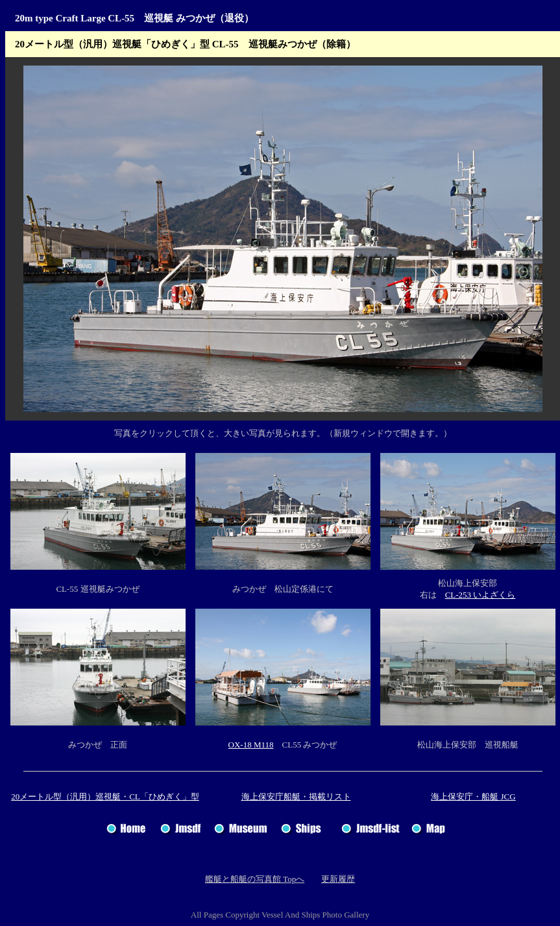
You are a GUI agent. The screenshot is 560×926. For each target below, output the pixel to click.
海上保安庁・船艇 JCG (473, 797)
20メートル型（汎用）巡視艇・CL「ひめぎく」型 (105, 797)
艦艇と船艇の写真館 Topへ (255, 879)
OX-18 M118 (251, 745)
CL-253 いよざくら (481, 595)
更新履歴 (338, 879)
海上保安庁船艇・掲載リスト (296, 797)
